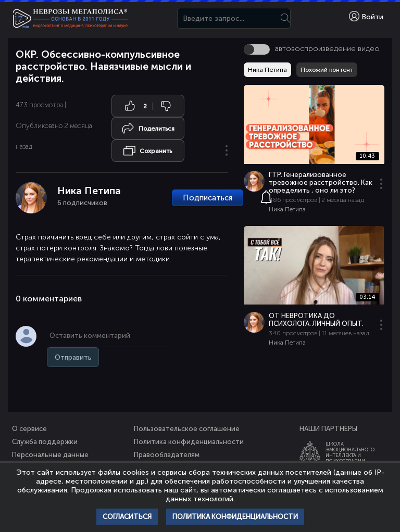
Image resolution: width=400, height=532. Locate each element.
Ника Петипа (89, 191)
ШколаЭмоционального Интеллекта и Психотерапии (350, 452)
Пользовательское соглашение (187, 429)
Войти (366, 16)
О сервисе (29, 429)
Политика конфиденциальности (189, 442)
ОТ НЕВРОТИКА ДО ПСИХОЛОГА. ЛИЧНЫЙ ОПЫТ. (316, 320)
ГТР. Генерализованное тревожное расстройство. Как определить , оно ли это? (321, 182)
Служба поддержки (45, 442)
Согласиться (127, 517)
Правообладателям (167, 455)
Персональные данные (50, 455)
